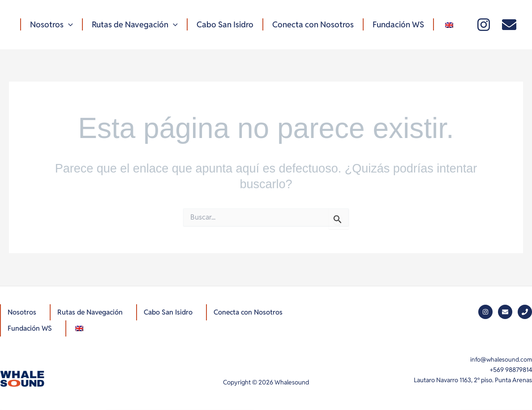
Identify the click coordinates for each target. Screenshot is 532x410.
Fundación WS (390, 24)
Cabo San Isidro (221, 24)
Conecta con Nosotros (307, 24)
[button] (67, 24)
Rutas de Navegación (132, 24)
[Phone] (525, 311)
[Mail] (509, 25)
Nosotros (51, 24)
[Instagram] (484, 25)
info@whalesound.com (500, 359)
